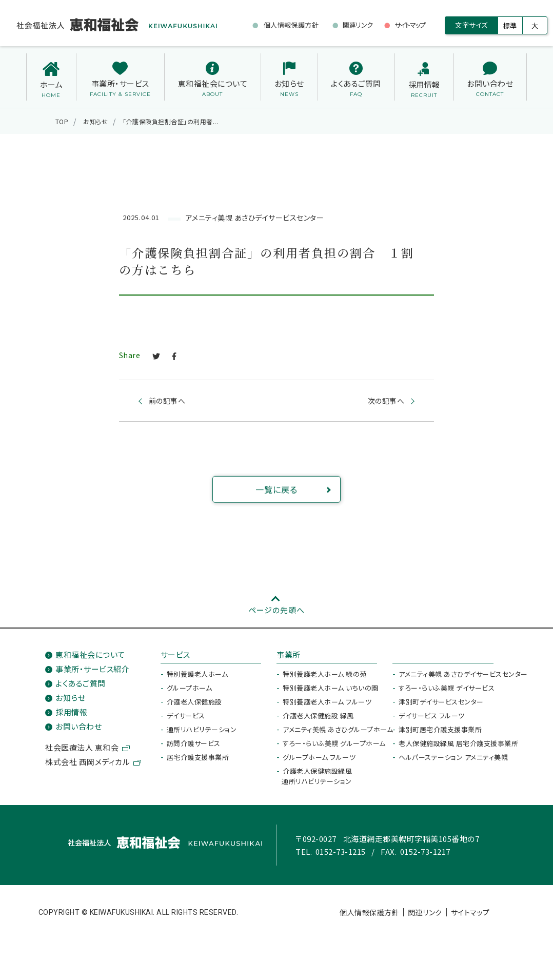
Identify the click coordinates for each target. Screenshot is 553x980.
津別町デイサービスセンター (441, 702)
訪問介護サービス (194, 743)
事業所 (289, 654)
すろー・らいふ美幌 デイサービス (447, 688)
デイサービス (186, 716)
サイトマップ (470, 912)
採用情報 (71, 712)
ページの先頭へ (276, 610)
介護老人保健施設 (194, 702)
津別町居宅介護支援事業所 (440, 729)
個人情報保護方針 (369, 912)
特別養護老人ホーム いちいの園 (331, 688)
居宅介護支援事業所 (198, 757)
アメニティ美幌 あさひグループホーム (338, 729)
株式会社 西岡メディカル (87, 762)
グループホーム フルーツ (319, 757)
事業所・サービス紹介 (92, 669)
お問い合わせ (78, 726)
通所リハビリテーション (202, 729)
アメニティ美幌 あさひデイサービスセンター (255, 218)
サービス (175, 654)
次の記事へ (386, 401)
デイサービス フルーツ (432, 716)
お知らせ (70, 698)
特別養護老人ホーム (197, 674)
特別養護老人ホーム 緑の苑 (325, 674)
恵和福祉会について (90, 654)
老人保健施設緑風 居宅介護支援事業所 (458, 743)
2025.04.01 (141, 218)
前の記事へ (167, 401)
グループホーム (190, 688)
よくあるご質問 (81, 683)
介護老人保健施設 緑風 (318, 716)
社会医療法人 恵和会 (82, 747)
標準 (510, 25)
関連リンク (425, 912)
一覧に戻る (293, 502)
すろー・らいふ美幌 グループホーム (334, 743)
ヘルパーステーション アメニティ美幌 (453, 757)
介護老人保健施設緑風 (317, 776)
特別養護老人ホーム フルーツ (327, 702)
